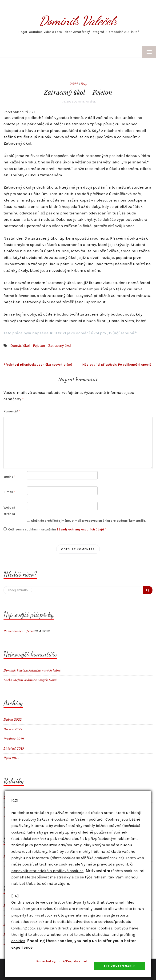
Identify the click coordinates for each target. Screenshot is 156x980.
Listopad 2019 (14, 749)
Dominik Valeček (78, 21)
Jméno (9, 477)
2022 (74, 84)
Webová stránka (9, 511)
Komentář (12, 411)
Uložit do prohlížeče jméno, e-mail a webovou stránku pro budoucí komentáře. (88, 521)
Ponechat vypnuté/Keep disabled (62, 961)
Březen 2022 (13, 729)
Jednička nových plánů (38, 365)
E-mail (9, 492)
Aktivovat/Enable (119, 966)
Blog (84, 84)
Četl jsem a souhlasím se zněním (55, 529)
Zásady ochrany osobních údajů (81, 529)
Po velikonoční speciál (117, 365)
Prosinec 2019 (14, 739)
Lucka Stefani (13, 680)
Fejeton (39, 346)
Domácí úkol (20, 346)
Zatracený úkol (60, 346)
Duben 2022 (13, 720)
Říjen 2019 (11, 758)
